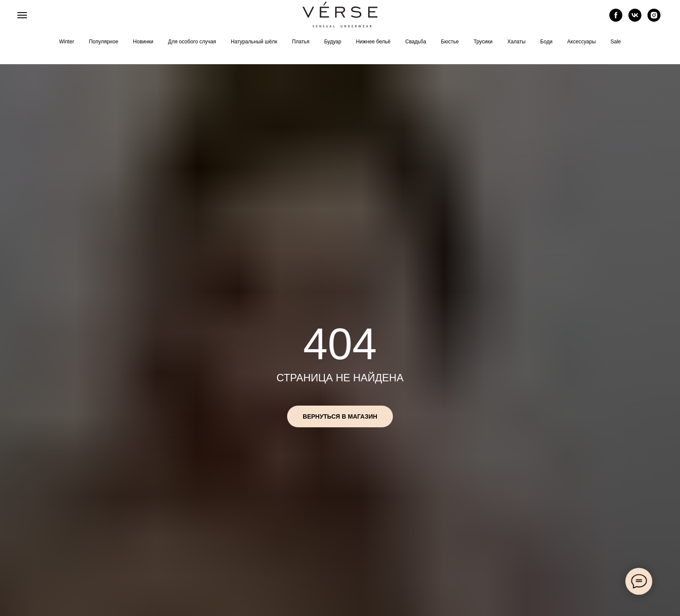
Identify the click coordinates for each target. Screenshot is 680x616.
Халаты (517, 42)
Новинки (143, 42)
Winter (67, 42)
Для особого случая (192, 42)
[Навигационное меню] (22, 15)
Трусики (483, 42)
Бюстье (450, 42)
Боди (546, 42)
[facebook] (616, 19)
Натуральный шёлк (254, 42)
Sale (616, 42)
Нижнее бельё (373, 42)
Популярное (104, 42)
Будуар (332, 42)
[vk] (635, 19)
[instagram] (654, 19)
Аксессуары (582, 42)
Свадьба (416, 42)
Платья (301, 42)
